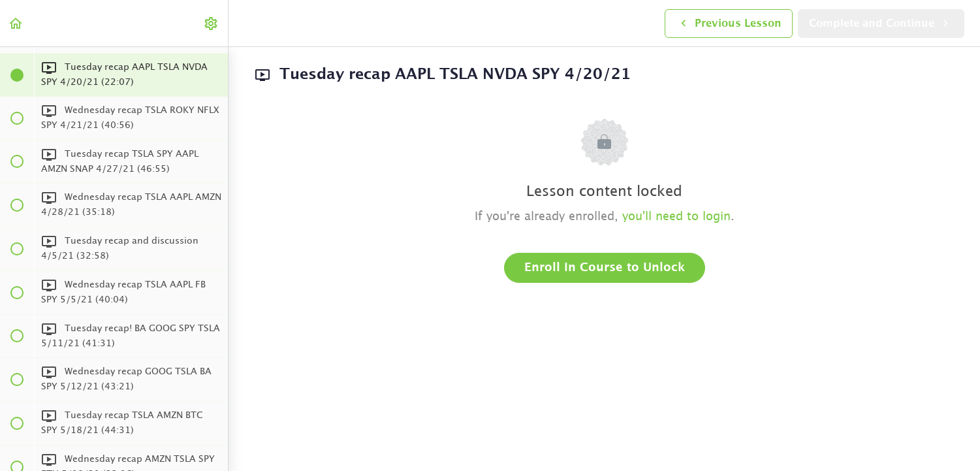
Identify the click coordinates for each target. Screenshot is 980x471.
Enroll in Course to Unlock (605, 268)
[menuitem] (212, 23)
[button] (16, 23)
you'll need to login (676, 217)
